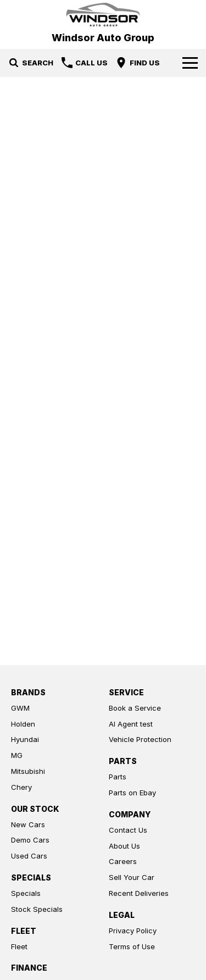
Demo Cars (30, 840)
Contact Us (128, 830)
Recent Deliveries (139, 893)
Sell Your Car (132, 877)
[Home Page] (103, 15)
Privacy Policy (133, 931)
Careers (123, 861)
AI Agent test (131, 724)
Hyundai (25, 739)
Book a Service (135, 708)
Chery (21, 787)
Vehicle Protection (140, 739)
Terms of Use (132, 946)
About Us (124, 846)
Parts (118, 777)
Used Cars (29, 856)
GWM (20, 708)
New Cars (28, 824)
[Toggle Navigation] (190, 63)
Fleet (19, 946)
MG (17, 755)
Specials (26, 893)
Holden (23, 724)
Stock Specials (37, 909)
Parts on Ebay (132, 793)
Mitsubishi (28, 771)
